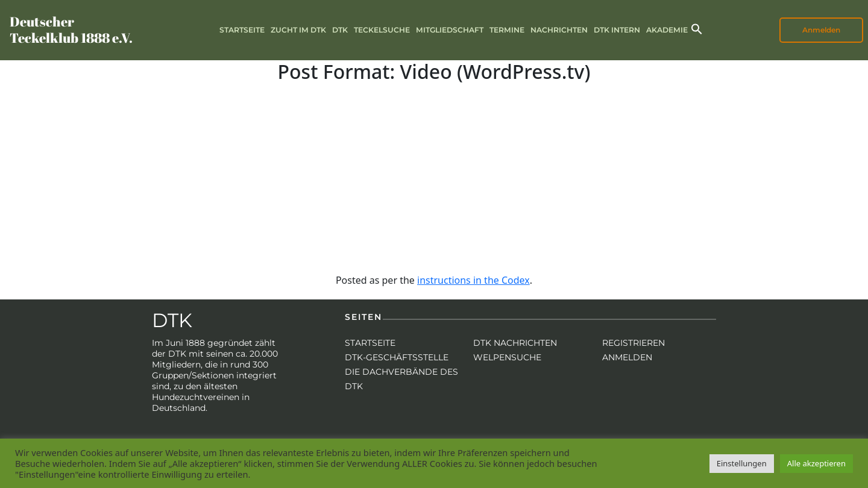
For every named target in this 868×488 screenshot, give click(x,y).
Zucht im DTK (298, 30)
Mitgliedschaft (450, 30)
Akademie (667, 30)
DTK (340, 30)
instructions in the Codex (473, 280)
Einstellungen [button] (742, 463)
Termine (507, 30)
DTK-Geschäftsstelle (397, 357)
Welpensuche (507, 357)
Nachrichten (559, 30)
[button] (697, 28)
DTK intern (617, 30)
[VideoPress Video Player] (434, 173)
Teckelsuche (382, 30)
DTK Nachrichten (515, 343)
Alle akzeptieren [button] (816, 463)
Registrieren (634, 343)
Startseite (242, 30)
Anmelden (821, 30)
